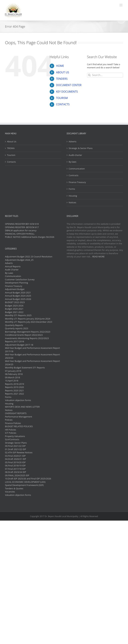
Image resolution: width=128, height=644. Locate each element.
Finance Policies (13, 423)
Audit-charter (75, 155)
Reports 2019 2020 (14, 387)
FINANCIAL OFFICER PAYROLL (20, 234)
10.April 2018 (12, 381)
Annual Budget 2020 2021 (18, 293)
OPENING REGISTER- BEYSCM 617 (22, 227)
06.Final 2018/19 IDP (15, 466)
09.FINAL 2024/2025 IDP (17, 475)
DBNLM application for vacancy (21, 230)
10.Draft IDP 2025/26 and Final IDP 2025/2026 (28, 479)
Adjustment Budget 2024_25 (19, 260)
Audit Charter (12, 270)
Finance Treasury (77, 182)
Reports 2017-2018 (14, 341)
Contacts (11, 162)
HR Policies (10, 430)
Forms (72, 189)
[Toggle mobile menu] (121, 5)
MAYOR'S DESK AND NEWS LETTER (22, 407)
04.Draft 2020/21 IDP (15, 459)
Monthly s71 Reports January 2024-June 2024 (28, 319)
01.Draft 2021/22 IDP (15, 449)
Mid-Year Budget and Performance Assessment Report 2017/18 (32, 350)
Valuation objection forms (18, 400)
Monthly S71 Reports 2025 (18, 315)
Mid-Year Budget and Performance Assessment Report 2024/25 (32, 363)
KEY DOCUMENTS (67, 92)
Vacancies (10, 492)
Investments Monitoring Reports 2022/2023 (27, 338)
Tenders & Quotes (14, 488)
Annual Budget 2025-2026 (18, 299)
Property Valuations (15, 436)
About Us (12, 141)
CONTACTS (63, 104)
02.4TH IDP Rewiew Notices (19, 452)
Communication (77, 169)
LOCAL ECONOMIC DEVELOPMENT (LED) (25, 482)
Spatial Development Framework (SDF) (24, 485)
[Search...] (105, 75)
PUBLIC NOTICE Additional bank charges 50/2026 (30, 237)
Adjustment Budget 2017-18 (19, 345)
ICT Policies (11, 433)
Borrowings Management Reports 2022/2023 (28, 332)
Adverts (72, 141)
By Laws (9, 273)
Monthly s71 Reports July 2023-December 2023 (29, 322)
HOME (60, 66)
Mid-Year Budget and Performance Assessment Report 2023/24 (32, 356)
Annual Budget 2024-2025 (18, 296)
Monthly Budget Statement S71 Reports (25, 368)
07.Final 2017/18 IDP (15, 469)
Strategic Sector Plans (16, 443)
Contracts (73, 175)
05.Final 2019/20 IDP (15, 462)
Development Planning (16, 283)
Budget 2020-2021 (14, 309)
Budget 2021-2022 (14, 312)
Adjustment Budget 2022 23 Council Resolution (29, 257)
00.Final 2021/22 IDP (15, 446)
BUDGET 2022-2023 (15, 302)
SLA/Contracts (12, 439)
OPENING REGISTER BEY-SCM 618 (22, 224)
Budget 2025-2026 (14, 306)
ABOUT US (62, 72)
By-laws (72, 162)
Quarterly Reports (14, 325)
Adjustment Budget (15, 289)
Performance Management (19, 417)
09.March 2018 (12, 377)
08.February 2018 (14, 374)
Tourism (11, 155)
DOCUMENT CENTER (69, 85)
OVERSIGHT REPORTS (16, 413)
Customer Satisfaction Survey (20, 279)
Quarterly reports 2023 (17, 328)
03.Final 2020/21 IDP (15, 456)
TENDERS (62, 79)
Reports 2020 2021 (14, 390)
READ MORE (98, 257)
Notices (72, 202)
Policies (9, 420)
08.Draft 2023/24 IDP (15, 472)
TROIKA (11, 148)
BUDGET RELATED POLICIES (19, 426)
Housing (73, 196)
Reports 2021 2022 (14, 394)
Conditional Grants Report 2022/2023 (24, 335)
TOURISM (62, 98)
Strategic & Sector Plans (81, 148)
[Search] (89, 75)
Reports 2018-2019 (14, 384)
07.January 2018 (13, 371)
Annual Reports (13, 266)
